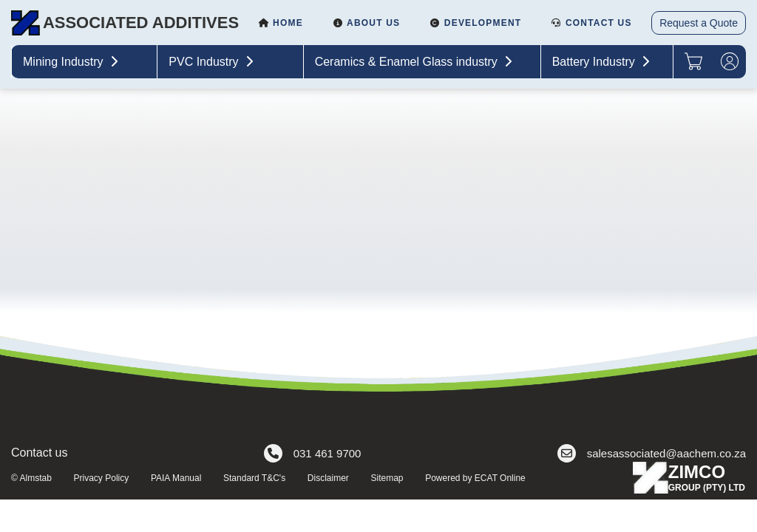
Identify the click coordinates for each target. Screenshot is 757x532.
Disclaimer (328, 478)
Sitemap (387, 478)
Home (281, 23)
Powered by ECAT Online (475, 478)
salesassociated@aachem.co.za (652, 453)
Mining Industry (72, 62)
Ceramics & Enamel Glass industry (415, 62)
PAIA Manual (176, 478)
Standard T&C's (254, 478)
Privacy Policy (102, 478)
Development (475, 23)
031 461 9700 (313, 453)
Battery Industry (603, 62)
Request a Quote (699, 23)
